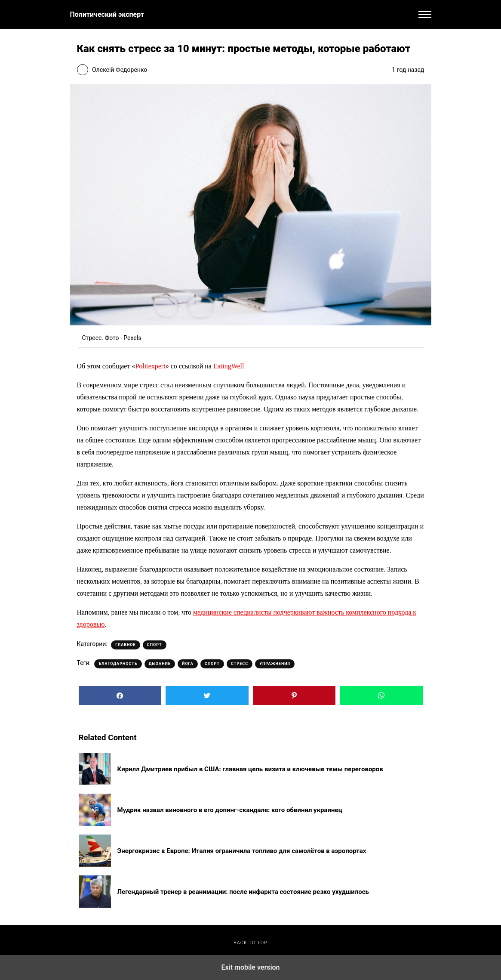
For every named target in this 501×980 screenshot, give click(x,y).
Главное (125, 645)
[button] (425, 15)
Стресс (240, 664)
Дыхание (160, 664)
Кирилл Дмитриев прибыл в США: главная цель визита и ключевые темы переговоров (250, 769)
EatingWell (229, 366)
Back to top (250, 943)
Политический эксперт (107, 14)
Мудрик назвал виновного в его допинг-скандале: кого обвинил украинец (230, 810)
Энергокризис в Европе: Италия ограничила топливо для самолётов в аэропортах (242, 851)
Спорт (155, 645)
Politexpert (150, 366)
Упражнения (275, 664)
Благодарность (118, 664)
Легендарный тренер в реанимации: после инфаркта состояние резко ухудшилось (243, 892)
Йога (188, 664)
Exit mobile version (250, 967)
